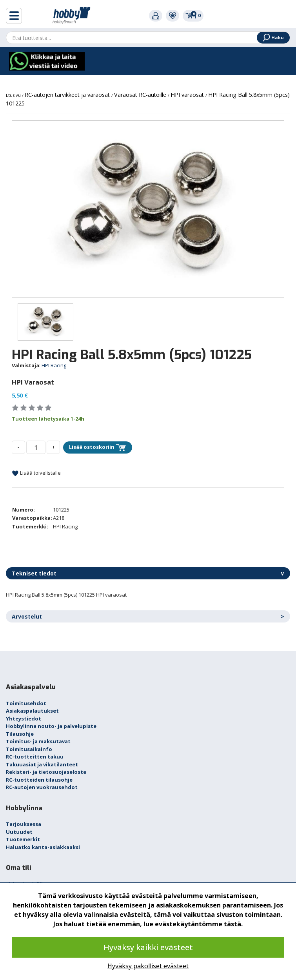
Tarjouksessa (24, 824)
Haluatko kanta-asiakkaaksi (43, 847)
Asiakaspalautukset (32, 711)
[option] (148, 209)
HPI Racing (54, 365)
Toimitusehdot (26, 703)
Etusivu (14, 95)
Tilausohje (20, 734)
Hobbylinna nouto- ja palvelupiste (51, 726)
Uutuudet (19, 832)
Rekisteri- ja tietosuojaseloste (46, 772)
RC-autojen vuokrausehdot (42, 787)
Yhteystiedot (24, 719)
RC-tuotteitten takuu (35, 757)
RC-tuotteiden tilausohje (39, 780)
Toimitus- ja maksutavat (38, 741)
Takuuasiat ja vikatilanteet (42, 764)
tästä (232, 924)
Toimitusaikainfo (29, 749)
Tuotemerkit (23, 839)
